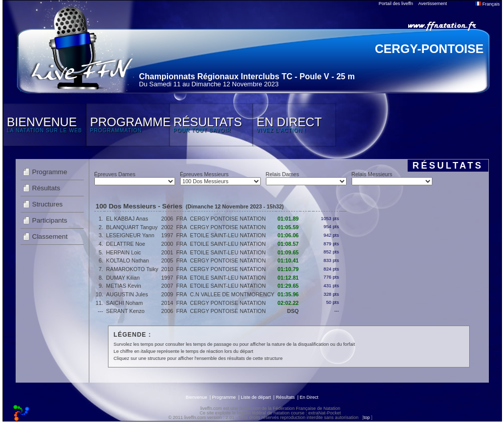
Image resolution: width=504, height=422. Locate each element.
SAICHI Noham (124, 303)
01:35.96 (288, 294)
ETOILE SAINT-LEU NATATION (228, 235)
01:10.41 (288, 260)
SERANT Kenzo (125, 311)
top (367, 417)
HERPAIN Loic (123, 252)
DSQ (293, 311)
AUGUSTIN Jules (127, 294)
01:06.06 (288, 235)
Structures (48, 204)
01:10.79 (288, 269)
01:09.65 (288, 252)
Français (487, 4)
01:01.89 (288, 219)
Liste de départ (256, 397)
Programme (50, 172)
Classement (50, 236)
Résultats (46, 188)
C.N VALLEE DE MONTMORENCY (232, 294)
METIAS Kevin (123, 286)
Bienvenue (197, 397)
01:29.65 (288, 286)
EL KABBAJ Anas (127, 219)
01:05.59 (288, 227)
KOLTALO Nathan (127, 260)
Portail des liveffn (396, 4)
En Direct (309, 397)
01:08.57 (288, 244)
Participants (50, 220)
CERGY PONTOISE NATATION (228, 219)
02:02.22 (288, 303)
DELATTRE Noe (125, 244)
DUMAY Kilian (123, 278)
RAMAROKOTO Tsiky (132, 269)
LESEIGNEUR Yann (130, 235)
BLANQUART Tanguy (132, 227)
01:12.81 (288, 278)
